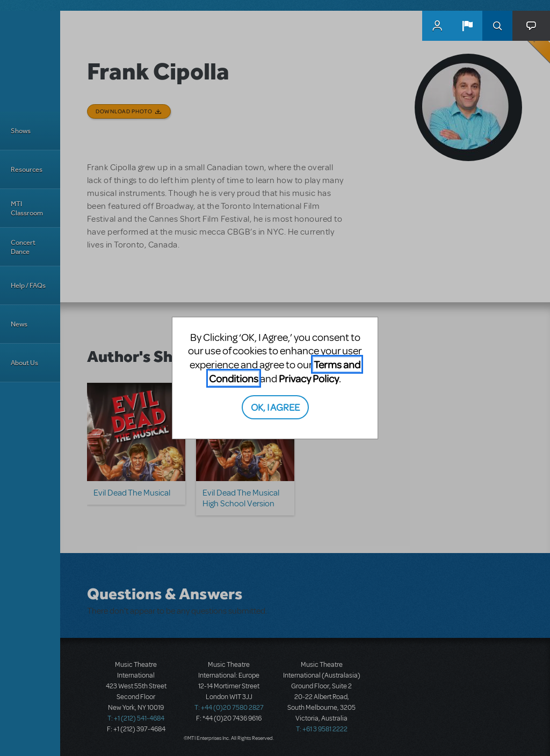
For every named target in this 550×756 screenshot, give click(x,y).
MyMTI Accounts (437, 26)
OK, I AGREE (275, 407)
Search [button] (497, 26)
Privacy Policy (309, 378)
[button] (467, 26)
